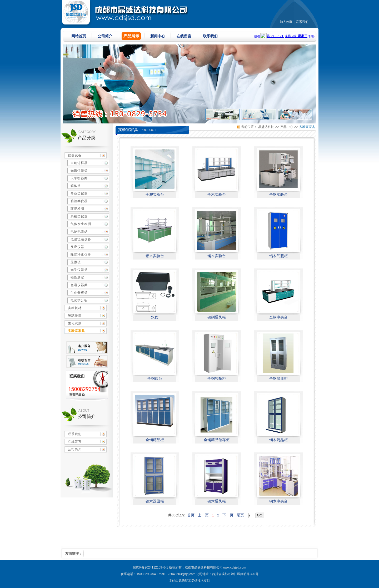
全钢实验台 (278, 195)
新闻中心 (158, 36)
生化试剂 (75, 323)
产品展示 (131, 36)
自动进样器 (79, 163)
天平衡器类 (79, 178)
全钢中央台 (278, 317)
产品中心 (287, 127)
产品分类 (87, 138)
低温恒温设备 (81, 239)
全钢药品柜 (155, 440)
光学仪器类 (79, 270)
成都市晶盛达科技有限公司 (204, 567)
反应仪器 (77, 247)
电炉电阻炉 (79, 232)
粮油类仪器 (79, 201)
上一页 (203, 515)
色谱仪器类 (79, 285)
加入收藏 (286, 22)
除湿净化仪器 (81, 255)
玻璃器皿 (75, 316)
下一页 (228, 515)
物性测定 (77, 277)
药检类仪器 (79, 216)
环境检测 (77, 209)
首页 (191, 515)
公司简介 (105, 36)
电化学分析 (79, 300)
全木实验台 (217, 195)
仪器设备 (75, 155)
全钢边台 (155, 378)
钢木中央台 (278, 501)
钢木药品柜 (278, 440)
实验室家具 (76, 331)
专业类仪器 (79, 193)
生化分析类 (79, 293)
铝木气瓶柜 (278, 256)
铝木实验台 (155, 256)
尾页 (240, 515)
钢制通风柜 (217, 317)
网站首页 (79, 36)
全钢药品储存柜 (217, 440)
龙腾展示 (185, 581)
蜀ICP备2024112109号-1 (150, 567)
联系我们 (302, 22)
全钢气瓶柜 (217, 378)
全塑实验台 (155, 195)
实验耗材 (75, 308)
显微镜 (76, 262)
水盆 (155, 317)
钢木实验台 (217, 256)
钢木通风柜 (217, 501)
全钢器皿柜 (278, 378)
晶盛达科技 (266, 127)
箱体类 (76, 186)
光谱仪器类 (79, 171)
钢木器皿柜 (155, 501)
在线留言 (184, 36)
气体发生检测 (81, 224)
